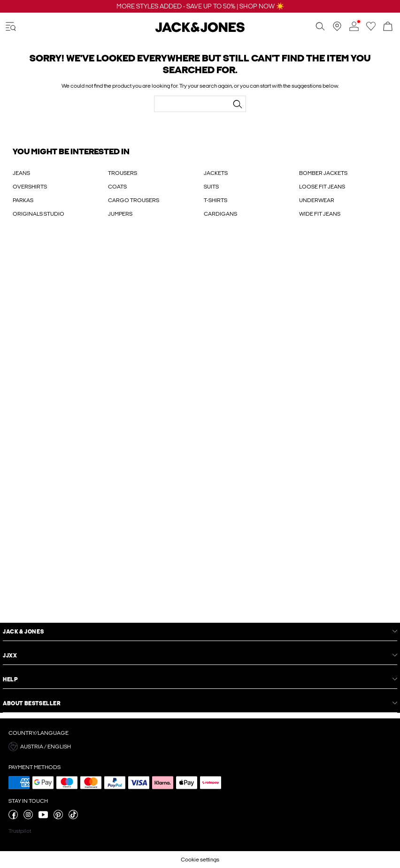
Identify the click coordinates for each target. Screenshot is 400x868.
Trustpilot (20, 831)
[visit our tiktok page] (73, 817)
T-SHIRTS (215, 200)
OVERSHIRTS (30, 187)
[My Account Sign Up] (200, 430)
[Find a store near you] (337, 29)
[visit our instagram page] (28, 817)
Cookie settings (200, 860)
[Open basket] (388, 27)
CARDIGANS (220, 214)
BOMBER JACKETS (323, 173)
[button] (200, 747)
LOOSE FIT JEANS (322, 187)
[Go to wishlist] (371, 29)
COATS (117, 187)
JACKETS (216, 173)
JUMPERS (120, 214)
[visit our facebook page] (13, 817)
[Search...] (238, 104)
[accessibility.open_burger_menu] (11, 27)
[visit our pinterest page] (58, 817)
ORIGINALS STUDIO (38, 214)
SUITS (211, 187)
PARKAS (23, 200)
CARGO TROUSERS (134, 200)
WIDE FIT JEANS (320, 214)
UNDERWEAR (317, 200)
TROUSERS (123, 173)
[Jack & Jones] (200, 30)
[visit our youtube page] (43, 817)
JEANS (21, 173)
